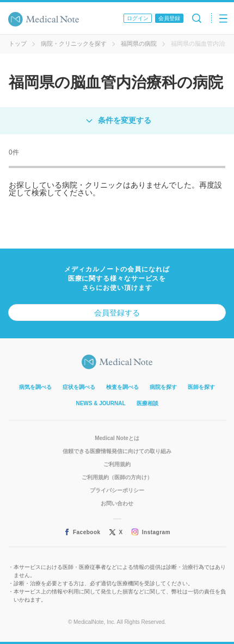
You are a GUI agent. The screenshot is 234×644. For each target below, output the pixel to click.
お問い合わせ (117, 503)
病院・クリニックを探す (74, 44)
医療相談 (147, 403)
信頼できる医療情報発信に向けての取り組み (117, 451)
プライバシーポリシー (117, 490)
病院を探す (163, 387)
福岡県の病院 (139, 44)
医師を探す (201, 387)
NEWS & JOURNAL (100, 403)
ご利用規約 (117, 464)
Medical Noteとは (117, 438)
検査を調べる (122, 387)
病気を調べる (35, 387)
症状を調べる (79, 387)
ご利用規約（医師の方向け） (117, 477)
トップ (18, 44)
